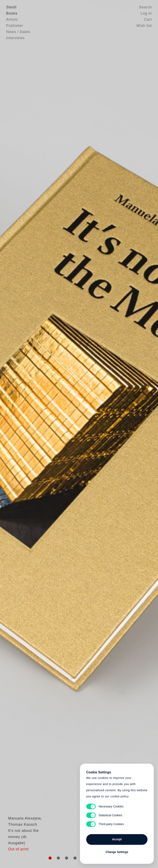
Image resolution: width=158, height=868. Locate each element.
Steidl (11, 7)
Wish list (144, 26)
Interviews (15, 38)
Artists (12, 19)
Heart (51, 434)
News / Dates (18, 32)
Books (12, 13)
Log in (146, 13)
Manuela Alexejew (23, 834)
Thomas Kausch (21, 840)
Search (145, 7)
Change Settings (117, 852)
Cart (148, 19)
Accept (117, 839)
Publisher (15, 26)
